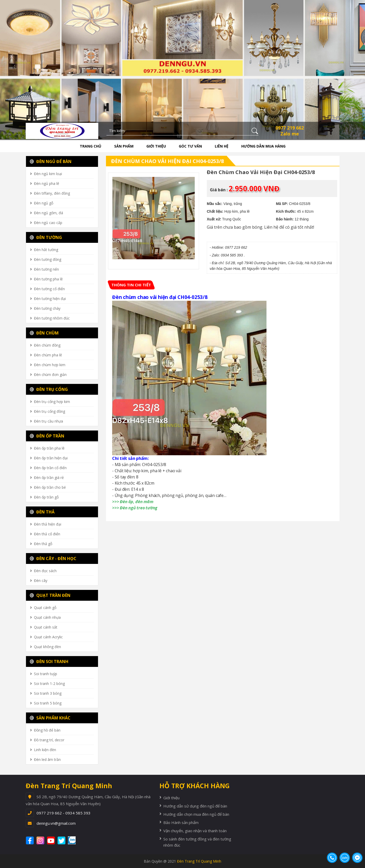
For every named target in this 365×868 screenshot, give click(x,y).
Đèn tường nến (46, 269)
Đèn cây (41, 581)
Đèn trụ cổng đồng (50, 411)
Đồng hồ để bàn (47, 730)
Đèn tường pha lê (48, 279)
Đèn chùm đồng (47, 345)
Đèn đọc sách (45, 571)
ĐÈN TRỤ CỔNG (49, 389)
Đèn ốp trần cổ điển (50, 468)
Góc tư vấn (190, 146)
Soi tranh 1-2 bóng (49, 684)
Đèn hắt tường (46, 250)
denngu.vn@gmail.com (56, 823)
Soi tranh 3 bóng (48, 693)
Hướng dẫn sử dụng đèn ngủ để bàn (195, 806)
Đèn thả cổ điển (47, 534)
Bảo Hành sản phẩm (181, 822)
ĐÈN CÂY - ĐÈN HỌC (53, 558)
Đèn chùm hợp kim (50, 365)
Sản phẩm (124, 146)
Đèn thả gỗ (43, 544)
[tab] (131, 285)
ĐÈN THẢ (42, 512)
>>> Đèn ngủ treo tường (135, 508)
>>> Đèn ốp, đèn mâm (133, 502)
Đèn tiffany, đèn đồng (52, 193)
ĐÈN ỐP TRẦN (47, 436)
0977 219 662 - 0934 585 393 (64, 813)
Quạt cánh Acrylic (48, 637)
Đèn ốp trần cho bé (50, 487)
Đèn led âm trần (47, 759)
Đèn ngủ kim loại (48, 174)
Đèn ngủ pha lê (47, 183)
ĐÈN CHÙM (44, 333)
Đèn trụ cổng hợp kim (52, 402)
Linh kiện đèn (45, 750)
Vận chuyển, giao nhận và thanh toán (195, 831)
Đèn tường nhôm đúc (52, 318)
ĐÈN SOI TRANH (49, 661)
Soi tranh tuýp (46, 674)
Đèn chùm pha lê (48, 355)
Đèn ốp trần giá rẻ (49, 478)
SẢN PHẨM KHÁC (50, 718)
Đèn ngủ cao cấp (48, 223)
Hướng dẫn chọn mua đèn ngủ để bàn (196, 814)
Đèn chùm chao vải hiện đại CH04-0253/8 (167, 161)
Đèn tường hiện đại (50, 299)
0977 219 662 (290, 128)
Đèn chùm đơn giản (50, 375)
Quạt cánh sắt (46, 627)
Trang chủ (91, 146)
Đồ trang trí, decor (49, 740)
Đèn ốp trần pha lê (49, 448)
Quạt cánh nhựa (47, 617)
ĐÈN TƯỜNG (46, 237)
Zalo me (290, 134)
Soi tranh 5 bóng (48, 703)
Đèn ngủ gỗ (44, 203)
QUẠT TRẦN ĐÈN (50, 595)
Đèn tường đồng (48, 259)
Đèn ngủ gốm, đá (48, 213)
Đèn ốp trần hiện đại (51, 458)
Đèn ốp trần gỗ (46, 497)
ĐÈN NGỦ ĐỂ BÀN (51, 161)
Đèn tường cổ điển (49, 289)
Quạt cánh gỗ (45, 608)
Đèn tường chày (47, 308)
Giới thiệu (156, 146)
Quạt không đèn (47, 647)
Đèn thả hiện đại (48, 524)
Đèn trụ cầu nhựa (48, 421)
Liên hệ (222, 146)
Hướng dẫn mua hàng (263, 146)
